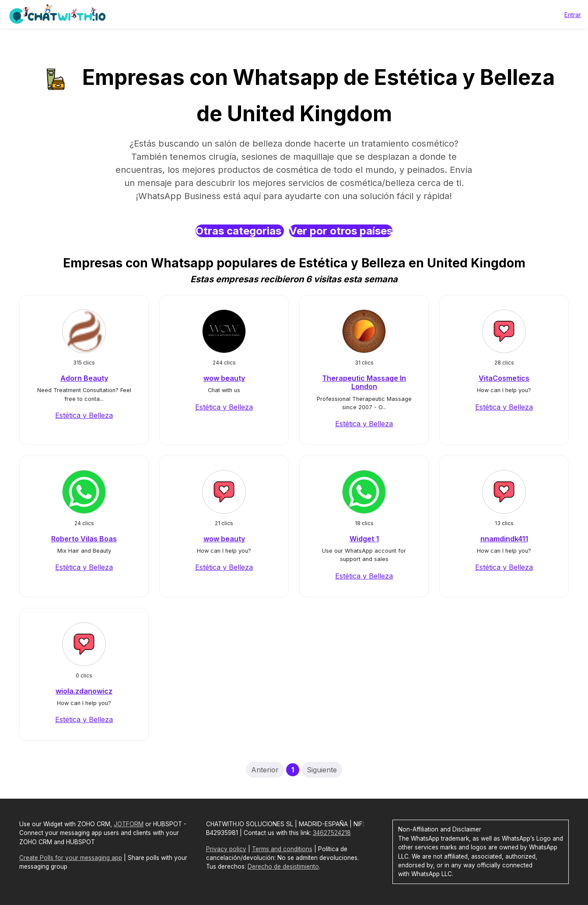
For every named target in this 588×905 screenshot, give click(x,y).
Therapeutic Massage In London (364, 382)
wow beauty (224, 378)
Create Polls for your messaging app (71, 858)
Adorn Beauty (84, 378)
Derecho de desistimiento (283, 866)
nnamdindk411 (504, 539)
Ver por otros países (341, 231)
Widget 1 (364, 539)
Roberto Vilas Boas (84, 539)
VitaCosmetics (504, 378)
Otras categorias (240, 231)
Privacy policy (226, 849)
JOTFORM (129, 824)
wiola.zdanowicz (84, 691)
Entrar (573, 15)
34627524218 (332, 833)
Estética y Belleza (84, 415)
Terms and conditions (282, 849)
